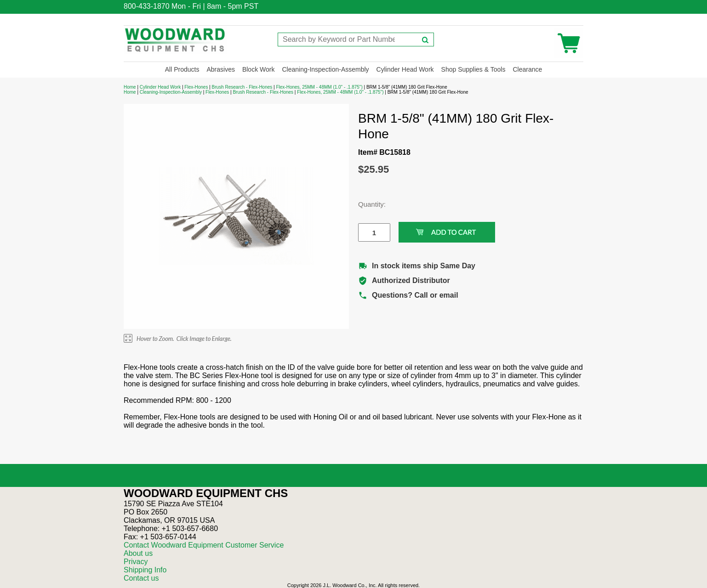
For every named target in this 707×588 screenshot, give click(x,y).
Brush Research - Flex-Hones (242, 87)
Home (130, 87)
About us (138, 553)
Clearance (527, 69)
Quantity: (367, 204)
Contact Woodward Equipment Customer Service (204, 545)
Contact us (141, 578)
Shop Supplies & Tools (473, 69)
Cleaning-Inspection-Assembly (325, 69)
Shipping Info (145, 570)
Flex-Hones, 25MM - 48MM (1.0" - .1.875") (319, 87)
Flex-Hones (196, 87)
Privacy (136, 562)
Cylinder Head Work (405, 69)
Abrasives (220, 69)
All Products (182, 69)
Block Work (259, 69)
